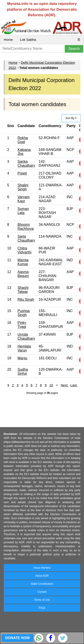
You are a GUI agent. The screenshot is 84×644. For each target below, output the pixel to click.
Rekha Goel (23, 140)
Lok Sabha (28, 40)
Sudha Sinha (23, 371)
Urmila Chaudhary (26, 336)
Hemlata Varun (24, 348)
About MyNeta (42, 568)
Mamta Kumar (23, 262)
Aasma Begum (23, 274)
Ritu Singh (26, 299)
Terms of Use (42, 600)
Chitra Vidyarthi (24, 250)
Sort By (71, 118)
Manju (22, 358)
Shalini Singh (23, 187)
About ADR (42, 576)
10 (51, 385)
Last (74, 385)
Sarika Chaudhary (26, 164)
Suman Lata (23, 211)
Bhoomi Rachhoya (26, 227)
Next (65, 385)
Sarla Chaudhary (26, 238)
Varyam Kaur (24, 199)
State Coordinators (42, 584)
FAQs (42, 608)
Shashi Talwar (23, 290)
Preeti (22, 173)
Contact (42, 592)
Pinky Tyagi (22, 325)
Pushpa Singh (24, 313)
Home (8, 40)
